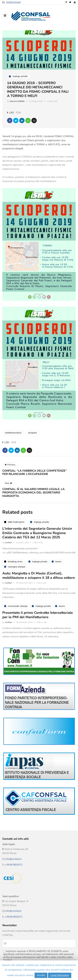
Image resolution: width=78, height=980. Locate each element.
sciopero (33, 433)
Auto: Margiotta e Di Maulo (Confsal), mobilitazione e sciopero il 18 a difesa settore (39, 577)
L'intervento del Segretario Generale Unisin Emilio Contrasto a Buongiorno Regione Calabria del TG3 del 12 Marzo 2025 (37, 534)
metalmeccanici (13, 433)
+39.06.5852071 (14, 865)
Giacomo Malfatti (17, 101)
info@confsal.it (13, 2)
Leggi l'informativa (60, 975)
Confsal (8, 544)
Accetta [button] (41, 975)
